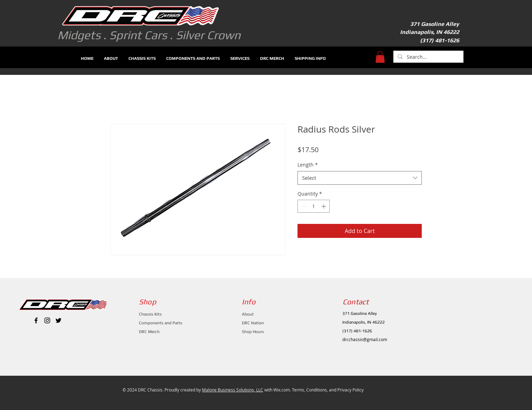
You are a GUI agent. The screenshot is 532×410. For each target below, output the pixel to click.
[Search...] (428, 57)
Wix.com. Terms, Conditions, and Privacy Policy (318, 390)
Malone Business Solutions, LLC (233, 390)
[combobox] (360, 178)
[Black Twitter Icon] (58, 320)
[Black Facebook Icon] (36, 320)
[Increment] (324, 206)
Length (308, 165)
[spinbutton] (314, 206)
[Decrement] (303, 206)
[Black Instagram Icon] (47, 320)
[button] (380, 57)
